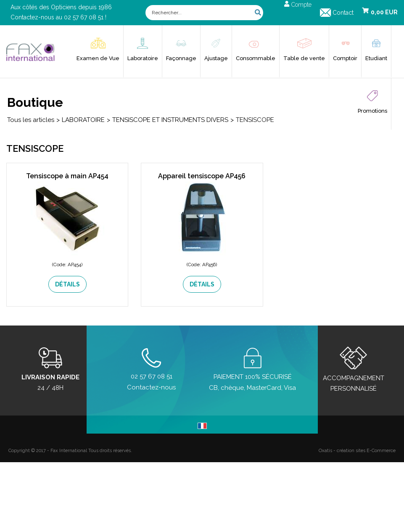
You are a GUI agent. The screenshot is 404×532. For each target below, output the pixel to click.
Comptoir (345, 58)
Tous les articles (31, 120)
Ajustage (216, 58)
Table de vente (304, 58)
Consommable (256, 58)
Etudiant (376, 58)
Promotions (372, 111)
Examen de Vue (98, 58)
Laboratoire (143, 58)
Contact (343, 13)
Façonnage (181, 58)
